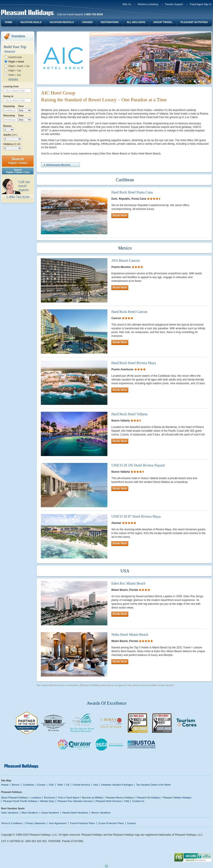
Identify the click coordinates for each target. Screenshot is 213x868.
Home (9, 22)
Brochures (49, 798)
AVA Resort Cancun (126, 260)
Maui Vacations (30, 813)
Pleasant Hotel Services (109, 801)
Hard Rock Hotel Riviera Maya (134, 363)
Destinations (110, 22)
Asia (96, 785)
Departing (9, 106)
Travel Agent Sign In (200, 4)
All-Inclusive (136, 22)
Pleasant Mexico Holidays (120, 798)
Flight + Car (15, 70)
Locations (36, 798)
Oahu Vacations (10, 813)
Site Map (6, 780)
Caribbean (29, 785)
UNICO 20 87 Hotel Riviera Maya (136, 516)
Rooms (7, 126)
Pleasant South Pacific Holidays (20, 801)
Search (18, 161)
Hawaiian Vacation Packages (117, 785)
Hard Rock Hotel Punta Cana (132, 192)
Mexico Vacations (101, 813)
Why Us (127, 4)
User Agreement (58, 823)
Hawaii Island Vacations (75, 813)
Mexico (16, 785)
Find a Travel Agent (68, 798)
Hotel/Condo (15, 57)
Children (12, 144)
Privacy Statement (36, 823)
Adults (10, 135)
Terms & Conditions (12, 823)
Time (21, 106)
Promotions (18, 36)
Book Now (120, 216)
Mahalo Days (47, 801)
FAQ (127, 801)
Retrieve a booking (148, 4)
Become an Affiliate (92, 798)
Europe (41, 785)
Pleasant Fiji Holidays (148, 798)
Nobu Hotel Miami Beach (130, 635)
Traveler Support (174, 4)
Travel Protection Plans (82, 823)
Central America (81, 785)
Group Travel (163, 22)
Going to (8, 96)
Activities (13, 79)
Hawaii (5, 785)
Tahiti (60, 785)
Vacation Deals (31, 22)
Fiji (68, 785)
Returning (9, 115)
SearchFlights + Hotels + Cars (18, 171)
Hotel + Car (15, 75)
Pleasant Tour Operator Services (75, 801)
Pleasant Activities (194, 22)
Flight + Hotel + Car (19, 66)
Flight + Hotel (16, 62)
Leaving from (11, 86)
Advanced (10, 51)
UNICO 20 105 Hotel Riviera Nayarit (138, 465)
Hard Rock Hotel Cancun (129, 312)
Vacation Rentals (62, 22)
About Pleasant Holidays (14, 798)
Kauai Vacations (50, 813)
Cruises (87, 22)
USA (51, 785)
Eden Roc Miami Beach (128, 583)
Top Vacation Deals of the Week (153, 785)
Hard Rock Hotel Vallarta (129, 414)
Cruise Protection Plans (111, 823)
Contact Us (138, 801)
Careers (131, 823)
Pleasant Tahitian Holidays (177, 798)
